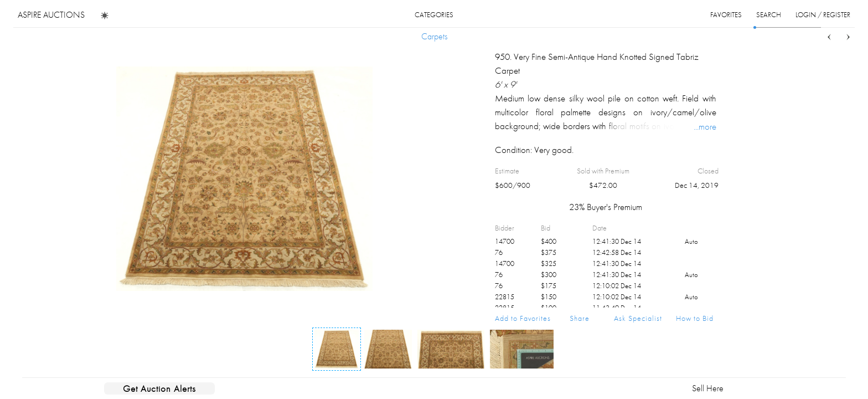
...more (705, 126)
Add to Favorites (523, 318)
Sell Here (708, 388)
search (769, 15)
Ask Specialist (638, 318)
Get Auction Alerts (159, 388)
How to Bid (695, 318)
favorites (726, 15)
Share (580, 318)
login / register (823, 15)
